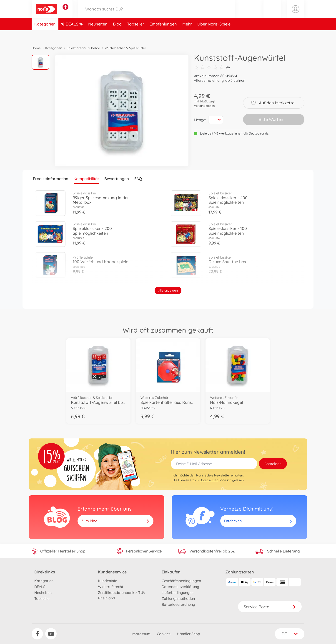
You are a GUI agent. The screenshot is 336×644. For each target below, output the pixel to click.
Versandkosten (204, 106)
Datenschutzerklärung (180, 587)
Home (36, 48)
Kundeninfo (108, 581)
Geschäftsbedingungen (181, 581)
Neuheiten (98, 35)
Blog (117, 35)
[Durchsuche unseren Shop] (156, 14)
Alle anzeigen (168, 290)
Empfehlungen (163, 35)
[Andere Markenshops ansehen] (65, 12)
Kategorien (45, 35)
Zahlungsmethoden (178, 598)
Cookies (164, 634)
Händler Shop (188, 634)
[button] (272, 14)
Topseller (136, 35)
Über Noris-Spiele (214, 35)
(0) (212, 67)
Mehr (187, 35)
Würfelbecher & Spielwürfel (125, 48)
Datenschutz (209, 480)
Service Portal (270, 607)
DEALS (73, 35)
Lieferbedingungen (178, 593)
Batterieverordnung (178, 604)
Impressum (141, 634)
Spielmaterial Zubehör (83, 48)
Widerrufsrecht (111, 587)
